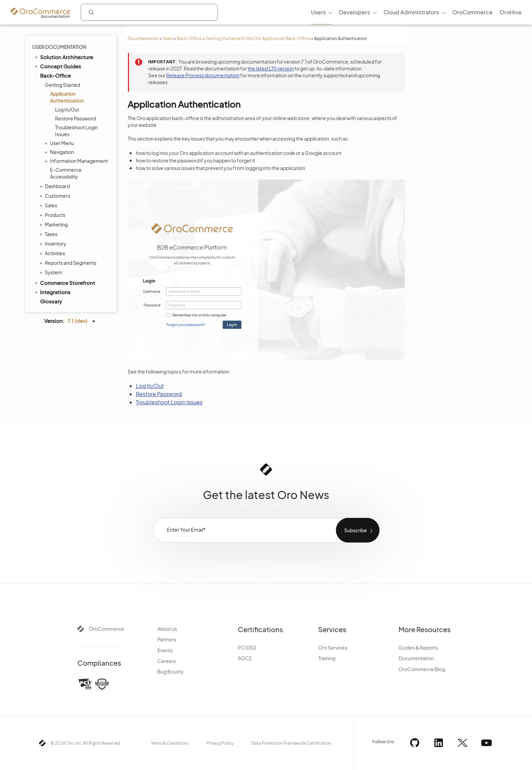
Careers (167, 661)
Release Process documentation (203, 75)
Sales (49, 205)
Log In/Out (67, 109)
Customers (56, 196)
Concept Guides (57, 66)
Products (53, 215)
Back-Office (189, 38)
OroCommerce (107, 629)
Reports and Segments (69, 263)
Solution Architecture (63, 57)
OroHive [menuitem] (511, 12)
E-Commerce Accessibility (66, 173)
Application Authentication (65, 97)
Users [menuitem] (318, 12)
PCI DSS (247, 648)
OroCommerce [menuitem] (472, 12)
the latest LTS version (271, 68)
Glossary (51, 301)
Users (168, 38)
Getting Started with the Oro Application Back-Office (258, 38)
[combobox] (149, 12)
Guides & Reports (418, 648)
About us (167, 629)
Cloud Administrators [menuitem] (411, 12)
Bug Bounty (171, 671)
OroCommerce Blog (422, 669)
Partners (167, 639)
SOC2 (245, 658)
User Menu (60, 143)
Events (165, 650)
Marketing (55, 224)
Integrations (52, 292)
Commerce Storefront (64, 283)
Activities (53, 253)
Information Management (77, 161)
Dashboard (56, 186)
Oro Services (333, 648)
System (52, 272)
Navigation (60, 152)
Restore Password (75, 118)
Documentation (143, 38)
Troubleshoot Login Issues (76, 131)
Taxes (49, 234)
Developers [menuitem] (354, 12)
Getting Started (61, 85)
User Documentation (59, 47)
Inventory (54, 244)
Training (327, 658)
